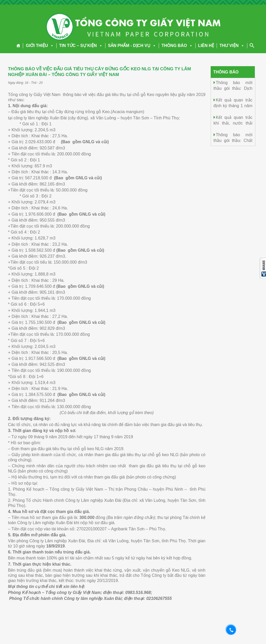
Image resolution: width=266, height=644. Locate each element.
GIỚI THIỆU (40, 46)
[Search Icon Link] (252, 45)
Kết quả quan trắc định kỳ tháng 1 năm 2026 (233, 105)
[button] (51, 46)
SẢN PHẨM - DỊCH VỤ (132, 46)
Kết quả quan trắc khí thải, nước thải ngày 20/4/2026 (233, 123)
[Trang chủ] (18, 46)
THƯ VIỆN (232, 46)
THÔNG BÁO (177, 46)
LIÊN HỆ (206, 46)
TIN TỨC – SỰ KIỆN (81, 46)
